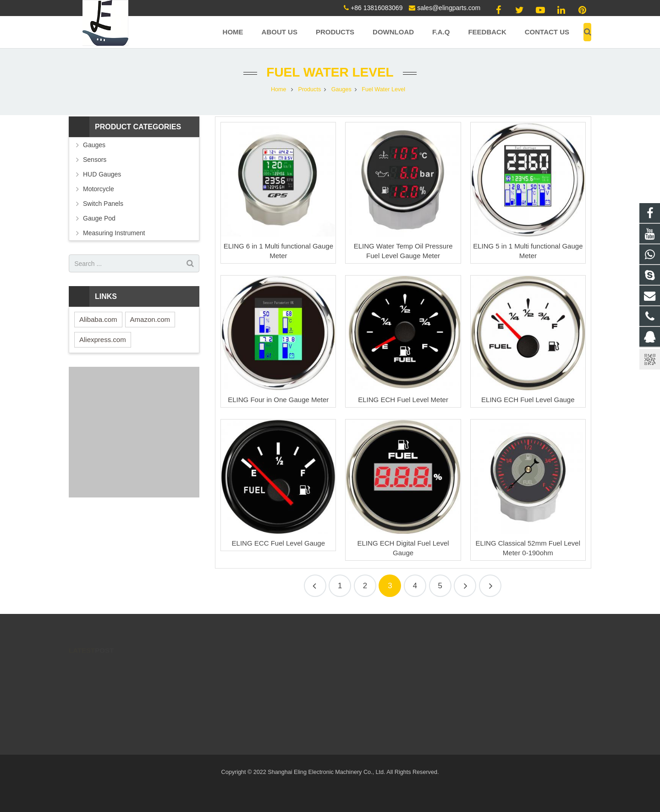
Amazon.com (150, 319)
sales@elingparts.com (449, 8)
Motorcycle (99, 189)
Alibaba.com (98, 319)
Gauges (94, 145)
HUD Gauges (102, 174)
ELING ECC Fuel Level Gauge (278, 543)
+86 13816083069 (377, 8)
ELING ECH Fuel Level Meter (403, 400)
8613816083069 (277, 723)
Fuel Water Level (330, 72)
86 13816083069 (278, 683)
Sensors (95, 160)
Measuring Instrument (114, 233)
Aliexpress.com (103, 340)
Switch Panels (103, 204)
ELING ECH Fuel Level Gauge (528, 400)
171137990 (271, 669)
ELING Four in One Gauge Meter (278, 400)
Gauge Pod (99, 218)
